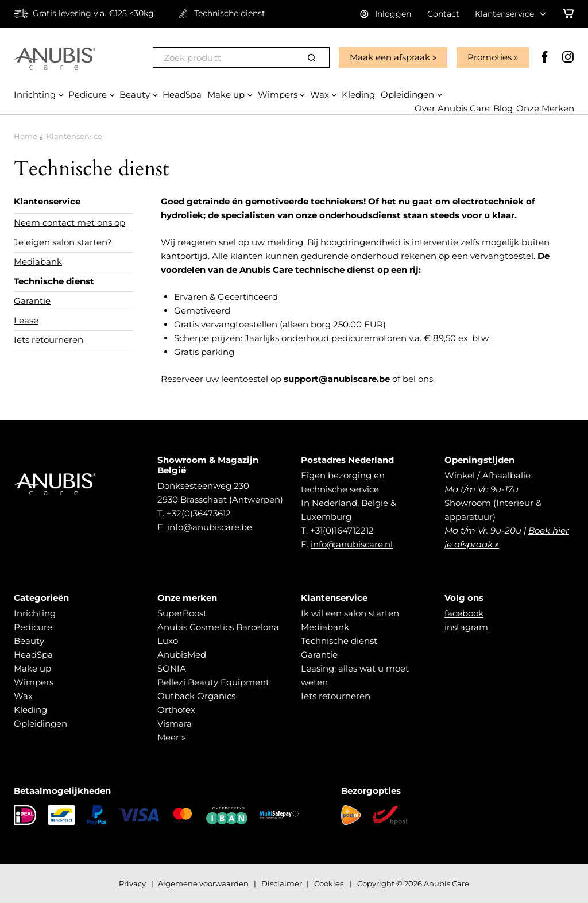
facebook (464, 613)
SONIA (172, 668)
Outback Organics (196, 696)
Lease (26, 320)
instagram (466, 627)
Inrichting (35, 613)
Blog (503, 108)
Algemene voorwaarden (203, 883)
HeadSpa (33, 655)
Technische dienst (54, 281)
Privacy (132, 883)
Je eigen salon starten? (63, 242)
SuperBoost (182, 613)
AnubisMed (182, 655)
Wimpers (34, 682)
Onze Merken (545, 108)
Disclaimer (282, 883)
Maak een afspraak (390, 57)
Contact (443, 14)
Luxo (168, 641)
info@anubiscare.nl (352, 544)
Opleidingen (40, 723)
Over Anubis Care (452, 108)
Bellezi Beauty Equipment (213, 682)
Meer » (171, 737)
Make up (32, 668)
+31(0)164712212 (342, 530)
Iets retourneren (49, 340)
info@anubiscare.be (210, 527)
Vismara (175, 723)
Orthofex (176, 710)
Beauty (29, 641)
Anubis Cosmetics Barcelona (218, 627)
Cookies (329, 883)
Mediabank (38, 262)
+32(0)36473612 (199, 513)
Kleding (30, 710)
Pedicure (33, 627)
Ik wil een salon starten (350, 613)
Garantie (32, 301)
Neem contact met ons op (69, 223)
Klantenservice (74, 136)
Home (26, 136)
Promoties (490, 57)
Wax (23, 696)
